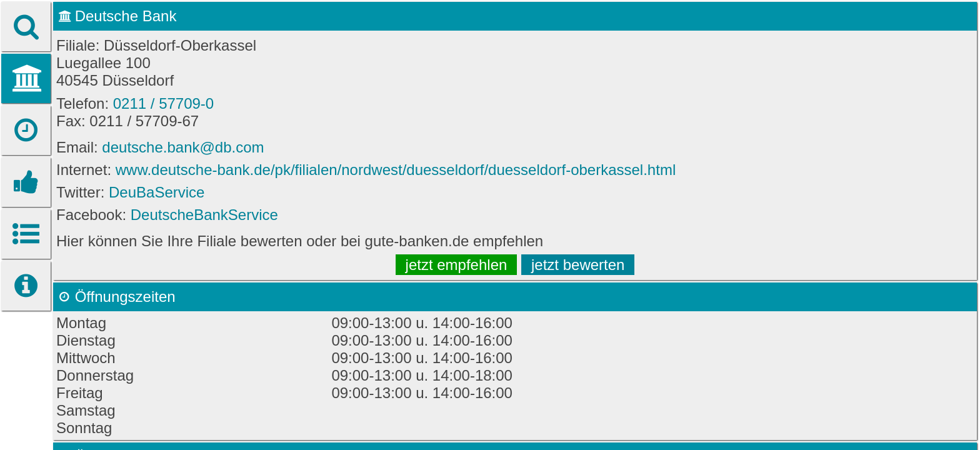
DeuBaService (157, 192)
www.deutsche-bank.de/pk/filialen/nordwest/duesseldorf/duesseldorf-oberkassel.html (396, 170)
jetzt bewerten (578, 265)
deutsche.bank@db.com (183, 147)
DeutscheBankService (204, 215)
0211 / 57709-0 (163, 103)
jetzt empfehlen (457, 265)
